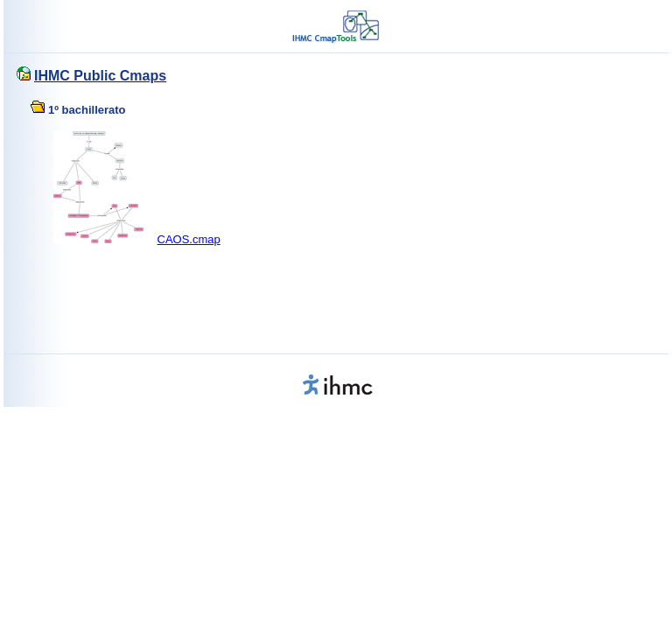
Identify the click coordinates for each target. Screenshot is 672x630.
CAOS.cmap (189, 239)
